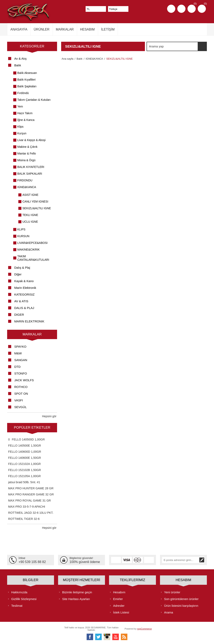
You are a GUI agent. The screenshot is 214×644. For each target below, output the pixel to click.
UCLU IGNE (30, 222)
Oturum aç (181, 9)
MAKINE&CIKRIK (29, 250)
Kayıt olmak (171, 9)
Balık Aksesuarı (27, 73)
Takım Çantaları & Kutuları (34, 100)
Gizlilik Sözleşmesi (24, 599)
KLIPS (21, 229)
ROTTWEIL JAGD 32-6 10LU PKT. (31, 513)
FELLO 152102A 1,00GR (24, 464)
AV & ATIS (21, 301)
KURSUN (23, 236)
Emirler (118, 599)
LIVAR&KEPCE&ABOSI (32, 243)
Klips (20, 127)
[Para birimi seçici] (96, 9)
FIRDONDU (25, 180)
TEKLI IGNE (30, 215)
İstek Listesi (121, 612)
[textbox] (172, 46)
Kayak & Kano (24, 281)
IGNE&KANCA (27, 187)
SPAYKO (20, 347)
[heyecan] (98, 637)
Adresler (119, 605)
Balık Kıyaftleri (26, 80)
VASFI (19, 400)
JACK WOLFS (24, 380)
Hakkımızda (19, 592)
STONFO (21, 373)
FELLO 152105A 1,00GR (24, 476)
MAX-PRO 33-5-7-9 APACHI (27, 507)
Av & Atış (20, 59)
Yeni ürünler (172, 592)
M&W (18, 353)
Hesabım (119, 592)
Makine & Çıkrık (27, 147)
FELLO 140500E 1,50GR (25, 446)
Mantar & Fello (27, 153)
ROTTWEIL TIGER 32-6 (24, 519)
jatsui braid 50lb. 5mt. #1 (24, 482)
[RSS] (124, 637)
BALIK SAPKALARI (30, 174)
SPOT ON (21, 394)
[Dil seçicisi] (118, 9)
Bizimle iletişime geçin (77, 592)
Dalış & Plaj (22, 268)
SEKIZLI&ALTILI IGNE (37, 208)
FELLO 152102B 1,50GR (25, 470)
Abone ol (202, 560)
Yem (20, 106)
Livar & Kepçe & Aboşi (31, 140)
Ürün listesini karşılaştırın (181, 605)
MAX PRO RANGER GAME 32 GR (31, 494)
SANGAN (21, 360)
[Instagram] (107, 637)
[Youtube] (116, 637)
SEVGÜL (20, 407)
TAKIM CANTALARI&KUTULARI (33, 258)
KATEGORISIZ (24, 294)
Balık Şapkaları (27, 86)
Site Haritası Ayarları (76, 599)
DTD (17, 367)
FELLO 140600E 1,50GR (25, 458)
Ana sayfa (67, 59)
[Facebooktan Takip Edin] (90, 637)
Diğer (18, 274)
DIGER (19, 315)
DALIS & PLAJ (24, 308)
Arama (202, 46)
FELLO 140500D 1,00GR (28, 439)
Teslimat (17, 605)
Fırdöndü (23, 93)
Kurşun (22, 133)
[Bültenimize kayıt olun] (180, 560)
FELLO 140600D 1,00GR (25, 452)
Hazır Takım (25, 113)
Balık (18, 65)
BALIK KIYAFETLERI (31, 167)
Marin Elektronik (25, 288)
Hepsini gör (49, 416)
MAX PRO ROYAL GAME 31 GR (30, 501)
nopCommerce (145, 629)
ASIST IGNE (30, 195)
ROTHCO (21, 387)
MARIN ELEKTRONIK (29, 321)
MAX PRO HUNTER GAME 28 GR (31, 488)
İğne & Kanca (26, 120)
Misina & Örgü (26, 160)
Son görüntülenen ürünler (181, 599)
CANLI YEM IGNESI (35, 202)
